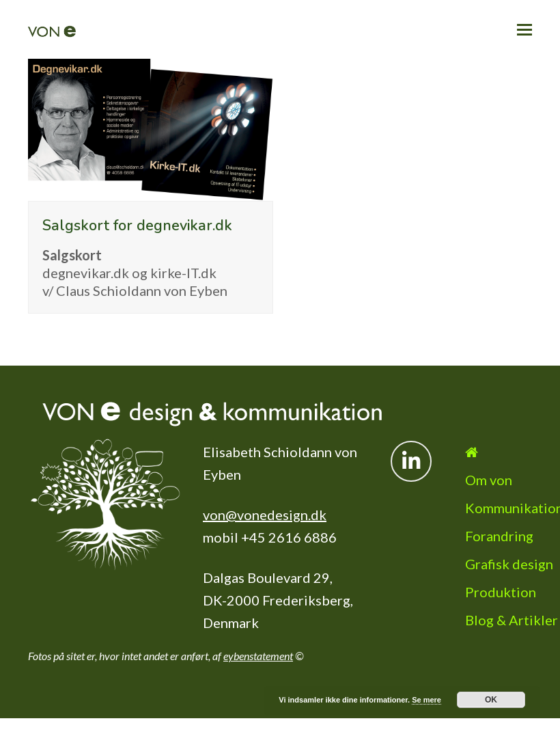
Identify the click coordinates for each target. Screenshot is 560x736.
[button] (524, 29)
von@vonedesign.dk (265, 515)
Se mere (426, 700)
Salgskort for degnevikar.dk (137, 226)
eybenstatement (258, 656)
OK (491, 700)
